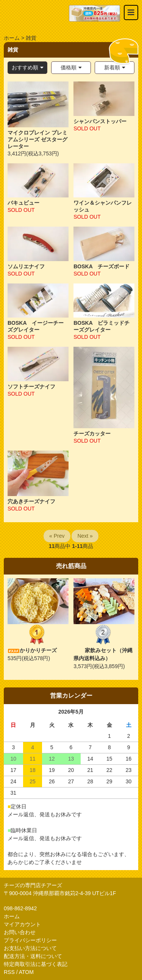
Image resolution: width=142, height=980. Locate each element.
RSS (9, 972)
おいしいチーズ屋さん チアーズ (36, 13)
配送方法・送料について (33, 956)
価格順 (69, 67)
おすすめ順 (25, 67)
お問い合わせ (20, 932)
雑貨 (31, 38)
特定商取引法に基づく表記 (36, 964)
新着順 (112, 67)
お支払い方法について (30, 948)
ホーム (12, 38)
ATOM (26, 972)
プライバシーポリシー (30, 940)
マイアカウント (22, 924)
